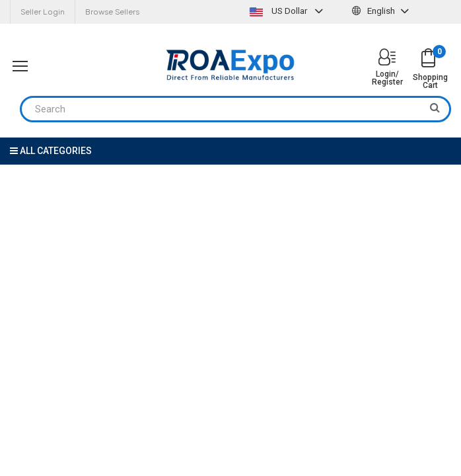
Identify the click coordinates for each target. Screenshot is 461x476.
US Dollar (288, 11)
